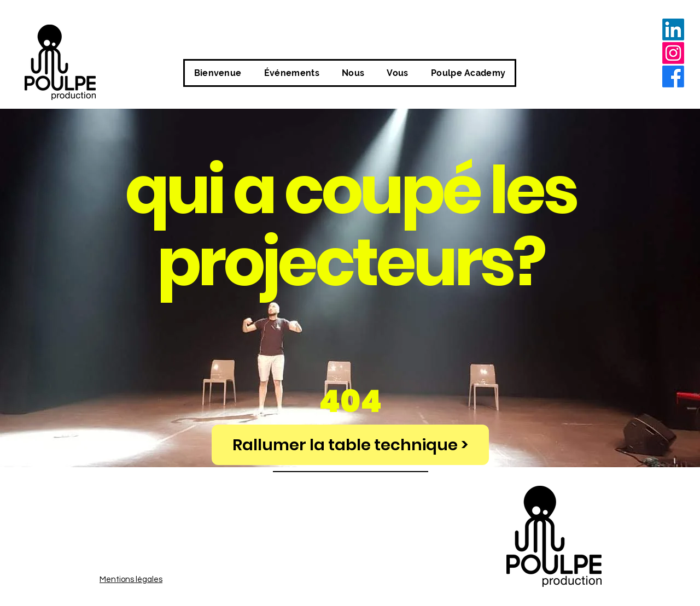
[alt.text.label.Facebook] (673, 77)
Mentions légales (131, 579)
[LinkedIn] (673, 30)
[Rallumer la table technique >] (350, 445)
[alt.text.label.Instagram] (673, 53)
